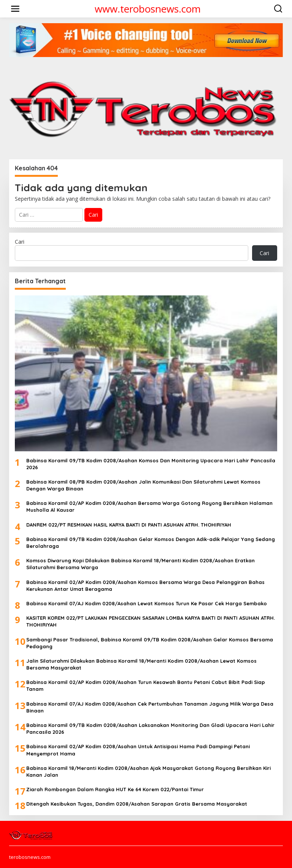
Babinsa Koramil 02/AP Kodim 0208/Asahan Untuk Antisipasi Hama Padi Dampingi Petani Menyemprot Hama (138, 750)
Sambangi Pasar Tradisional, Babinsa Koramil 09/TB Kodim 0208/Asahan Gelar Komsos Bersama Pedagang (150, 643)
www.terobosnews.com (148, 9)
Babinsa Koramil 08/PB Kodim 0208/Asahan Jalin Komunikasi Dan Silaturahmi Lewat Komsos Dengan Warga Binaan (143, 485)
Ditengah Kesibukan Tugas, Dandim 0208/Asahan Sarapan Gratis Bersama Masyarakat (137, 804)
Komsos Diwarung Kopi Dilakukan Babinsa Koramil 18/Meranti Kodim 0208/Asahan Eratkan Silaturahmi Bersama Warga (140, 564)
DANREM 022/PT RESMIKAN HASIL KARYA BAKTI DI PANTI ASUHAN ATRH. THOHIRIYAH (129, 525)
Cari (20, 242)
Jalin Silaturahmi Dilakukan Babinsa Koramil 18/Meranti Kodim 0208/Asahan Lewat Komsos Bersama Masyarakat (141, 664)
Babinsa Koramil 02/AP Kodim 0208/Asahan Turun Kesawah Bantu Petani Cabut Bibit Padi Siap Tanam (146, 686)
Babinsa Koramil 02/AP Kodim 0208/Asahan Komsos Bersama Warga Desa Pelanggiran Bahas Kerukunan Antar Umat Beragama (145, 586)
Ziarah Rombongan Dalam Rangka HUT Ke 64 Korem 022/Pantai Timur (115, 789)
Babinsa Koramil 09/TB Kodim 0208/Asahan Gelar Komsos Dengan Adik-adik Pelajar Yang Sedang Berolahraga (151, 543)
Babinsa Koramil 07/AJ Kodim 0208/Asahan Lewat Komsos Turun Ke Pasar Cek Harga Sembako (147, 603)
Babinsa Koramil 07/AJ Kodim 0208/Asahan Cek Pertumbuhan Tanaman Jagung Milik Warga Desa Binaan (150, 707)
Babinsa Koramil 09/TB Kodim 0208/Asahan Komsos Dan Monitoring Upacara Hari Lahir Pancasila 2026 (151, 464)
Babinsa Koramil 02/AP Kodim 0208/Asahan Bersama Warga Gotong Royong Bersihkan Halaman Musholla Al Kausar (149, 506)
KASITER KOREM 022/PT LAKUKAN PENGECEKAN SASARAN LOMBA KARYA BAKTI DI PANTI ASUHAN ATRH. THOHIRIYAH (151, 621)
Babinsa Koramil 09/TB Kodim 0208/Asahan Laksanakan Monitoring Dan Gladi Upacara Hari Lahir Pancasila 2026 (150, 728)
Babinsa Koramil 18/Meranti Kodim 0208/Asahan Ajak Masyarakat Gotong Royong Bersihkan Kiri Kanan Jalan (148, 771)
